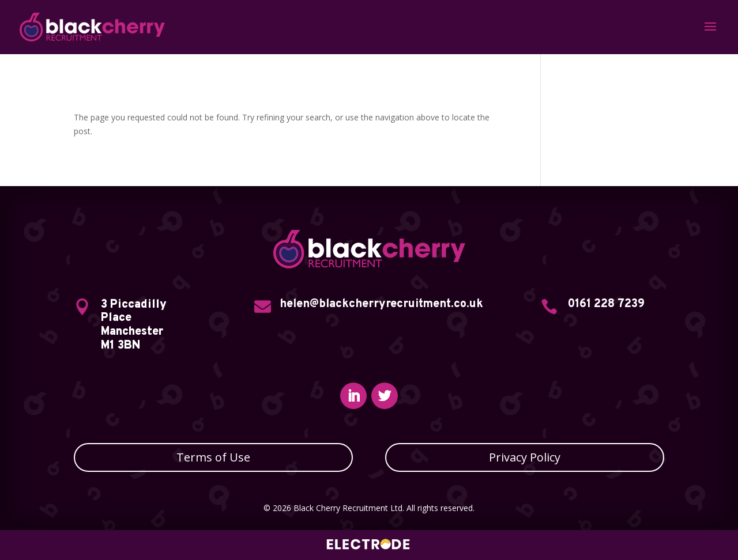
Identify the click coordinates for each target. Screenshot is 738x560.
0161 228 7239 (606, 304)
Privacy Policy (525, 457)
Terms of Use (213, 457)
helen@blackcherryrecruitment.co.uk (381, 304)
